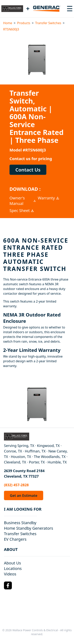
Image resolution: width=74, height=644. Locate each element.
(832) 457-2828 (16, 485)
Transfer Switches (48, 23)
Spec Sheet (22, 211)
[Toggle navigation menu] (70, 9)
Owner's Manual (23, 201)
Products (24, 23)
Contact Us (28, 170)
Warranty (49, 198)
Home (8, 23)
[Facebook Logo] (8, 585)
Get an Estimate (24, 495)
